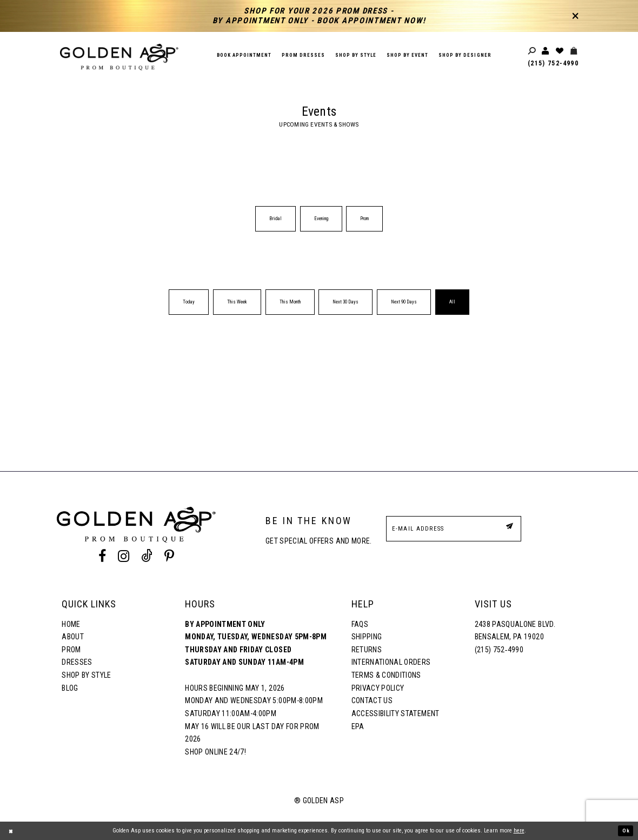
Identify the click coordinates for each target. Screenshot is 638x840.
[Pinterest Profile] (170, 556)
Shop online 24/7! (215, 752)
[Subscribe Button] (508, 528)
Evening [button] (321, 219)
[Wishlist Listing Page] (560, 51)
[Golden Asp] (119, 57)
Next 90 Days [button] (404, 302)
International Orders (391, 662)
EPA (358, 726)
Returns (367, 650)
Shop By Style (86, 675)
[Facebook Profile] (102, 556)
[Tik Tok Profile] (147, 556)
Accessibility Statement (396, 713)
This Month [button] (290, 302)
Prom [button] (364, 219)
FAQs (360, 624)
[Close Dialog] (12, 831)
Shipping (367, 637)
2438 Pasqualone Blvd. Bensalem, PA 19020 (515, 631)
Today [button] (189, 302)
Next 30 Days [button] (345, 302)
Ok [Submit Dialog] (625, 831)
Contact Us (372, 700)
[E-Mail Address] (454, 529)
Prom (71, 650)
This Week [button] (237, 302)
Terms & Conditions (386, 675)
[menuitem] (275, 219)
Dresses (77, 662)
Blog (70, 688)
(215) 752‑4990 (553, 63)
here (519, 831)
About (73, 637)
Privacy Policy (378, 688)
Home (71, 624)
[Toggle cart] (574, 51)
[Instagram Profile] (123, 556)
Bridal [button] (275, 219)
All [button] (452, 302)
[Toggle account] (546, 51)
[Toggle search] (533, 51)
